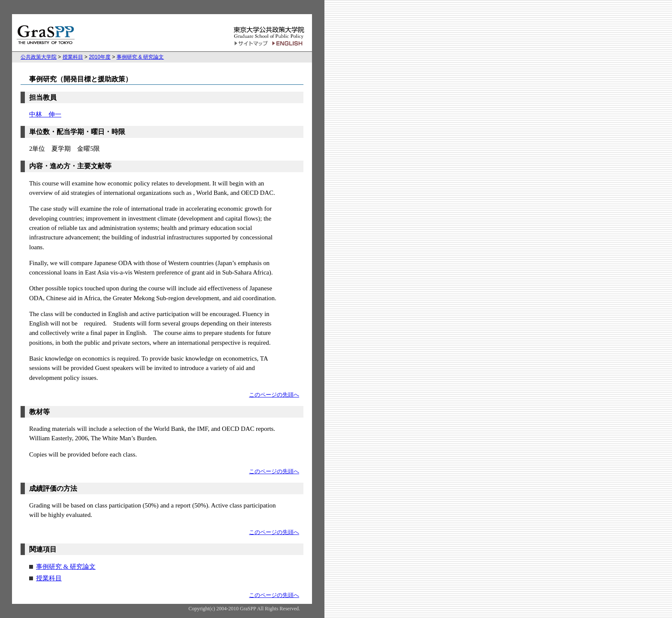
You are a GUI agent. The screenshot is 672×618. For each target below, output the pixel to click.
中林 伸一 (45, 114)
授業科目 (73, 57)
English (289, 43)
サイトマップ (251, 43)
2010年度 (100, 57)
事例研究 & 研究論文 (140, 57)
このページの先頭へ (274, 395)
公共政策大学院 (39, 57)
